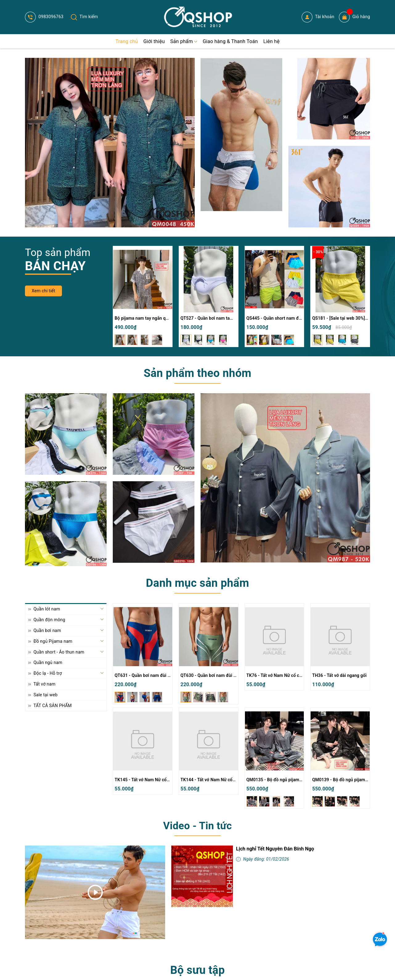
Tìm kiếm (84, 17)
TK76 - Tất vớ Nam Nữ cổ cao (275, 675)
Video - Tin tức (197, 826)
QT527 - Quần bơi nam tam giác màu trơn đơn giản (230, 318)
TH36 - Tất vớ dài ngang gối (339, 675)
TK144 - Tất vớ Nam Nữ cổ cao (211, 780)
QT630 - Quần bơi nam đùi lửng (211, 675)
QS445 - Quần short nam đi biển (278, 318)
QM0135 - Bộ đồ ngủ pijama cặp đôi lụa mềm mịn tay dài (302, 780)
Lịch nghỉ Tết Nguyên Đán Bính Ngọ (275, 849)
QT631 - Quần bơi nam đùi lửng (145, 675)
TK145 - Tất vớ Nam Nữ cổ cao (145, 780)
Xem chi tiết (44, 291)
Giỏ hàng (354, 17)
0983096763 (44, 17)
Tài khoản (318, 17)
